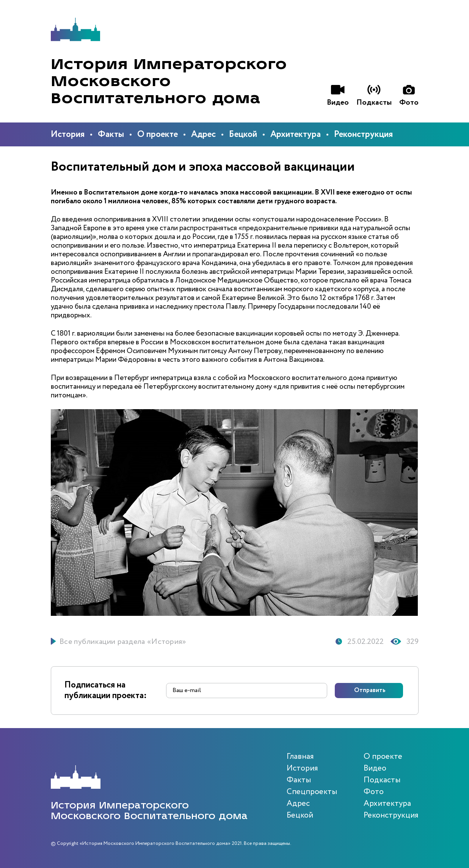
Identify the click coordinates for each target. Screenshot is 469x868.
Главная (300, 757)
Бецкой (243, 134)
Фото (374, 792)
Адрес (203, 134)
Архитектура (296, 134)
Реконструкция (363, 134)
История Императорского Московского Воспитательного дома (169, 82)
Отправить (370, 691)
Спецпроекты (312, 792)
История (68, 134)
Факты (111, 134)
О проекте (158, 134)
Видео (375, 768)
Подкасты (382, 780)
